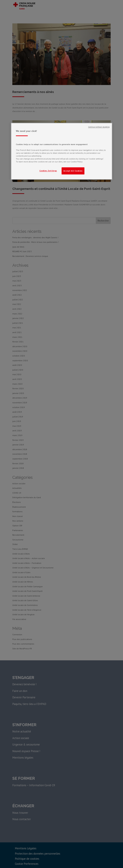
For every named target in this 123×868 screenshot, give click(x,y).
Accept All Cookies (73, 171)
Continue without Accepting (99, 127)
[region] (62, 151)
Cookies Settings (48, 171)
